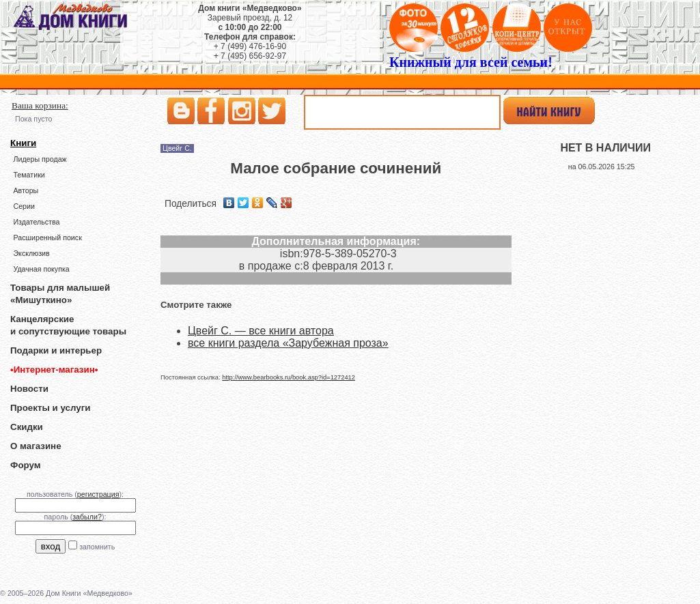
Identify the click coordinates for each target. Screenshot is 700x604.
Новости (29, 389)
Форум (26, 465)
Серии (24, 206)
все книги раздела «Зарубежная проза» (288, 343)
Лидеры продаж (40, 159)
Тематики (29, 175)
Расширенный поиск (47, 238)
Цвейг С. (177, 148)
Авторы (26, 190)
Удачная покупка (41, 269)
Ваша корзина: (40, 105)
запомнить (97, 547)
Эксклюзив (31, 253)
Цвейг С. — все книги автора (261, 331)
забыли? (87, 517)
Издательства (36, 222)
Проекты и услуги (50, 408)
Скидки (27, 427)
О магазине (36, 446)
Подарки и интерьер (56, 350)
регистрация (98, 494)
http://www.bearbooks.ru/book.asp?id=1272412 (289, 377)
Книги (23, 143)
